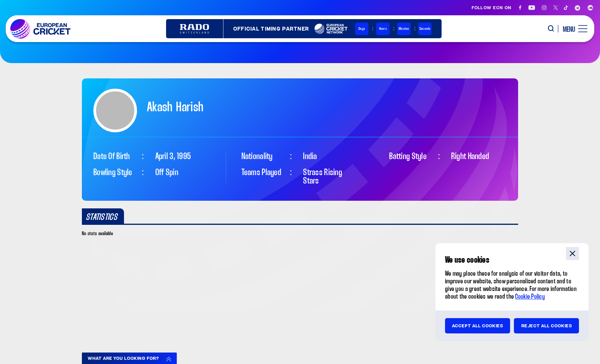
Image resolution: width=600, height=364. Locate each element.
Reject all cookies (547, 326)
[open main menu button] (572, 29)
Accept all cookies (478, 326)
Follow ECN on (492, 8)
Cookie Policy (530, 297)
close (572, 253)
